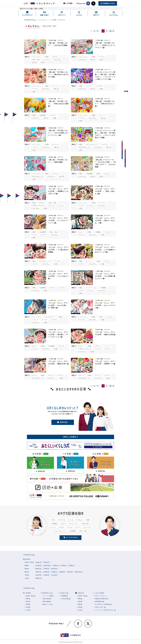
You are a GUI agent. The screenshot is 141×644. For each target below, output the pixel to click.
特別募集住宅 (99, 601)
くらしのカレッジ (43, 20)
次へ (111, 31)
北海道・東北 (30, 596)
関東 (27, 599)
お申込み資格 (65, 599)
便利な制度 (46, 599)
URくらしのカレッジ (101, 596)
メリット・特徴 (47, 596)
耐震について (47, 604)
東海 (27, 601)
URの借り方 (63, 593)
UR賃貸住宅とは (46, 593)
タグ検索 (54, 20)
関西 (27, 604)
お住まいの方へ (99, 607)
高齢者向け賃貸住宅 (101, 599)
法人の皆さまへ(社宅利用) (102, 604)
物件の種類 (46, 601)
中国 (27, 607)
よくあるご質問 (98, 593)
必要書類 (64, 596)
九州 (27, 610)
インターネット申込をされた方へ (105, 610)
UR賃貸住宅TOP (29, 20)
